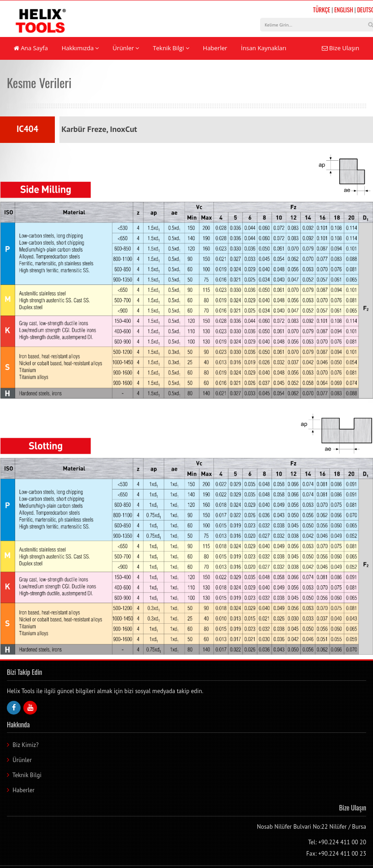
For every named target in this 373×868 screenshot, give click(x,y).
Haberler (215, 48)
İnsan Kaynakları (264, 48)
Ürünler (126, 48)
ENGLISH (344, 10)
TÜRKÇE (322, 10)
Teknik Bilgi (171, 48)
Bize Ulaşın (341, 48)
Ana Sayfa (31, 48)
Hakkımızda (80, 48)
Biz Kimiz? (25, 745)
